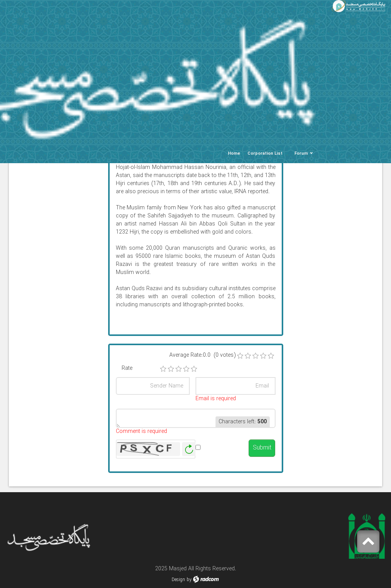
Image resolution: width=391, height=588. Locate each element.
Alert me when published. (221, 451)
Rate (127, 368)
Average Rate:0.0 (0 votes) (202, 355)
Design (178, 580)
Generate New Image (189, 449)
